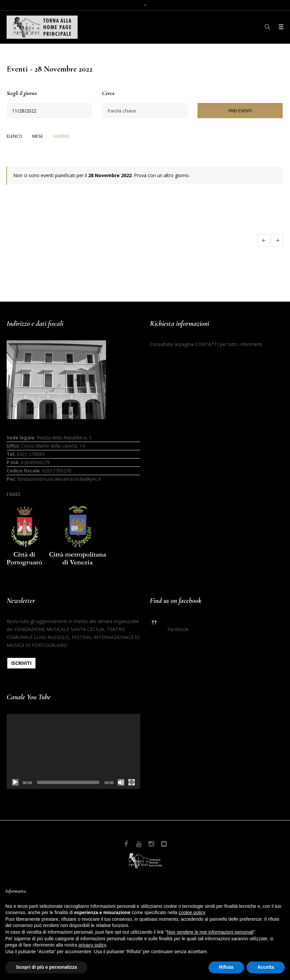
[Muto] (121, 782)
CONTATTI (207, 344)
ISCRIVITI (21, 663)
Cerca (108, 93)
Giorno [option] (61, 136)
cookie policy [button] (192, 912)
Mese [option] (38, 136)
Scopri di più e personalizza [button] (46, 967)
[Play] (15, 782)
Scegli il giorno (22, 93)
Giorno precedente (264, 240)
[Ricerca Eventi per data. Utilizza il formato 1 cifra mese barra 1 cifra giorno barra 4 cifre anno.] (49, 111)
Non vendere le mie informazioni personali (210, 932)
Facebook (178, 629)
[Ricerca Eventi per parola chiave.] (145, 111)
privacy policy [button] (92, 945)
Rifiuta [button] (226, 967)
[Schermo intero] (132, 782)
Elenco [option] (14, 136)
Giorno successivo (277, 240)
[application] (73, 751)
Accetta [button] (266, 967)
